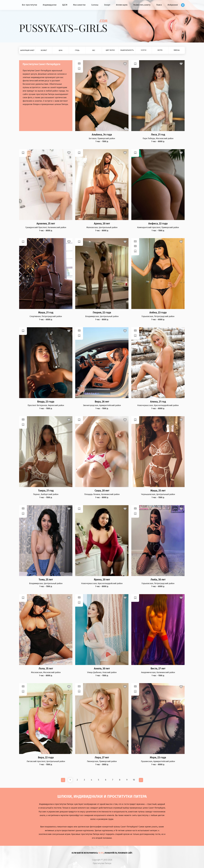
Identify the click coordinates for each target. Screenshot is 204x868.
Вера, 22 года (46, 758)
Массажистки (79, 5)
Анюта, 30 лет (102, 669)
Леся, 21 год (158, 135)
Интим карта (122, 5)
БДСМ (65, 5)
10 (134, 780)
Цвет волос (110, 50)
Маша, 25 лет (158, 491)
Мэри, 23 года (158, 758)
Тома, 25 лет (46, 580)
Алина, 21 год (158, 402)
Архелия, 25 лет (46, 224)
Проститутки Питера (102, 863)
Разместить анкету (142, 5)
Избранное (173, 5)
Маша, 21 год (46, 313)
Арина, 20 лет (102, 224)
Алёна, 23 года (158, 313)
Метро (160, 50)
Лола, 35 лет (46, 669)
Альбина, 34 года (102, 135)
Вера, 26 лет (102, 402)
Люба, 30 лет (158, 580)
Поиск (159, 5)
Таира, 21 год (46, 491)
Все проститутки (29, 5)
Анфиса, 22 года (158, 224)
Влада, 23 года (46, 402)
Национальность (127, 50)
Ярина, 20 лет (102, 580)
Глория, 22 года (102, 313)
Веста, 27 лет (158, 669)
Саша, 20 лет (102, 491)
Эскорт (107, 5)
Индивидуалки (50, 5)
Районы (177, 50)
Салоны (95, 5)
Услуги (144, 50)
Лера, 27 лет (102, 758)
